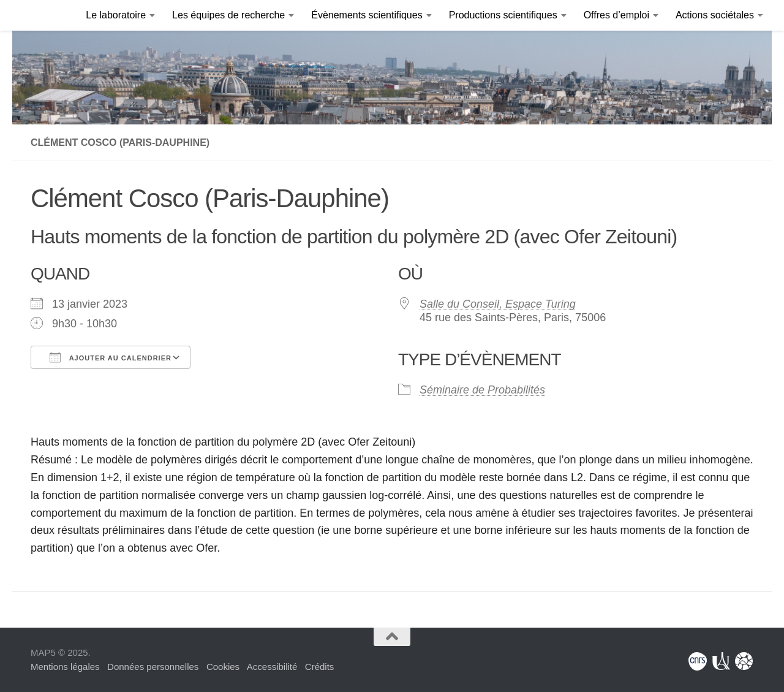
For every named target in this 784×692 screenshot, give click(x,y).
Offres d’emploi (616, 15)
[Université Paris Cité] (721, 661)
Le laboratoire (116, 15)
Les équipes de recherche (228, 15)
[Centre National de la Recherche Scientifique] (698, 661)
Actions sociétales (715, 15)
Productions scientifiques (503, 15)
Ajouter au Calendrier (111, 357)
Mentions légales (65, 667)
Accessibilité (272, 667)
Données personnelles (153, 667)
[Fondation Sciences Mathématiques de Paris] (744, 661)
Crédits (320, 667)
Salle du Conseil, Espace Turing (498, 304)
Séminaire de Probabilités (482, 390)
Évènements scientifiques (367, 15)
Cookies (223, 667)
